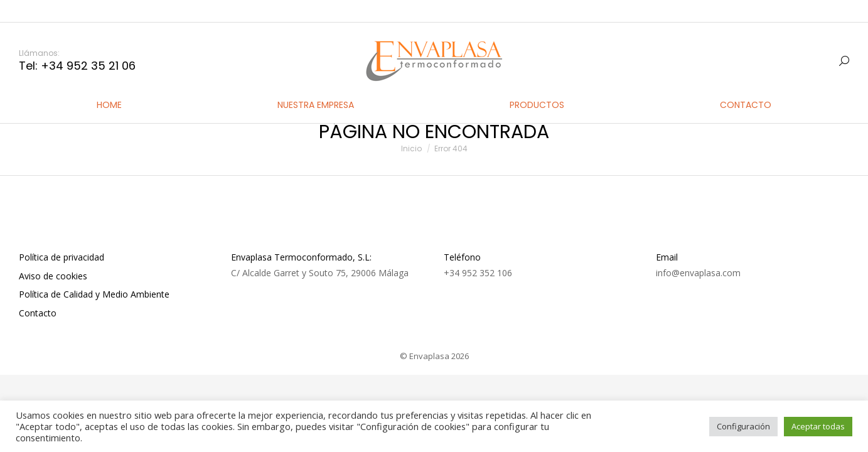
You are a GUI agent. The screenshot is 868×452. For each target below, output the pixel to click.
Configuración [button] (743, 426)
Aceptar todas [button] (818, 426)
